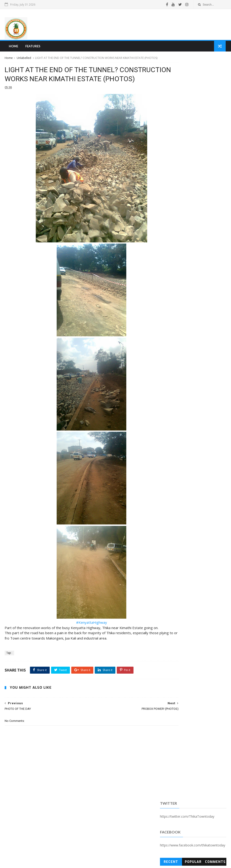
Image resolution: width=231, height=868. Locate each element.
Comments (215, 119)
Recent (171, 119)
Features (32, 48)
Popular (193, 119)
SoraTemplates (30, 862)
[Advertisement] (142, 25)
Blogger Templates (75, 862)
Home (13, 48)
